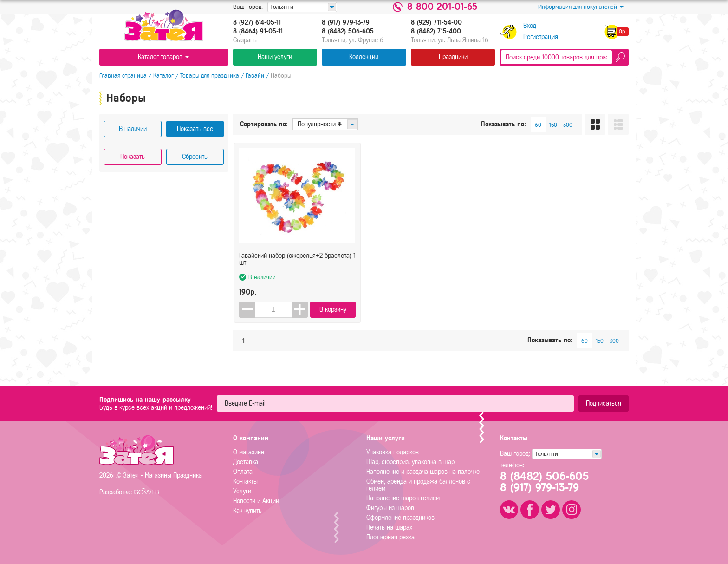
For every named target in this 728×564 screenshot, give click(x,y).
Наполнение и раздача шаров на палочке (423, 472)
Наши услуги (275, 57)
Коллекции (364, 57)
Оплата (243, 472)
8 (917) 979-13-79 (346, 23)
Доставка (246, 462)
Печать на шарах (389, 528)
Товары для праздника (210, 75)
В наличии (133, 129)
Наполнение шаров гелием (403, 498)
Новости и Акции (256, 501)
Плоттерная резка (390, 537)
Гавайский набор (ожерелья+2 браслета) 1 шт (297, 260)
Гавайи (255, 75)
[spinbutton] (273, 310)
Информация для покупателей (581, 7)
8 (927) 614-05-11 (257, 23)
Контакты (245, 482)
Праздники (453, 57)
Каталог (163, 75)
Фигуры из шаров (390, 508)
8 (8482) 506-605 (348, 32)
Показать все (195, 129)
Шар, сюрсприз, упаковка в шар (410, 462)
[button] (300, 310)
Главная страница (123, 75)
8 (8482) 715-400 (436, 32)
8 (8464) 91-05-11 (258, 32)
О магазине (249, 452)
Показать (133, 157)
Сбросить (195, 157)
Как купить (247, 511)
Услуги (242, 491)
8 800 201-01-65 (442, 7)
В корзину (333, 310)
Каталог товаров (164, 57)
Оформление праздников (400, 518)
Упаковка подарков (393, 452)
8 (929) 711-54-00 (436, 23)
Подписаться (604, 403)
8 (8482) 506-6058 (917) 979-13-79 (544, 482)
